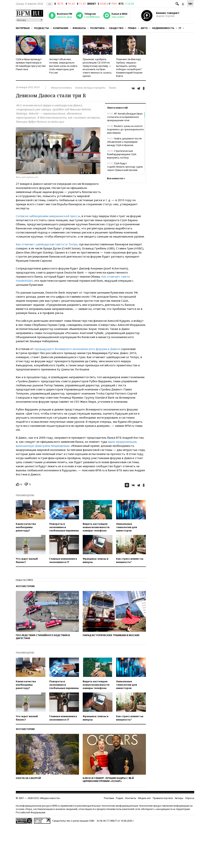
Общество (116, 28)
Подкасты (41, 28)
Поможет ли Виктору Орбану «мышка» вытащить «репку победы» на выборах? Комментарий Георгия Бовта (129, 68)
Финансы (79, 28)
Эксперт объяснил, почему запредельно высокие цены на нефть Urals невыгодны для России (63, 66)
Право (132, 28)
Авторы (179, 798)
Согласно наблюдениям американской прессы (48, 216)
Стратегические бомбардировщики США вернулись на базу (122, 154)
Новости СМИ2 (24, 580)
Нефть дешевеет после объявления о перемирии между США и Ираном (124, 142)
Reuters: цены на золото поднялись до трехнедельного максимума (125, 129)
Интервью (23, 28)
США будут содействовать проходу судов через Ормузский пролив (125, 167)
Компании (61, 28)
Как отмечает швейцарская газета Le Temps (47, 244)
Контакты (131, 798)
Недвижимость (163, 28)
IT (180, 28)
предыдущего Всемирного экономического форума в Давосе (77, 349)
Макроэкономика (61, 88)
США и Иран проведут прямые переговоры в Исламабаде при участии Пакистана (31, 64)
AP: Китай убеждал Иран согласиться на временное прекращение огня (125, 117)
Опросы (190, 798)
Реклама (109, 798)
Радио (120, 798)
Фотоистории (25, 586)
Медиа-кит (144, 798)
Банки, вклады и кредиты (90, 88)
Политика (97, 28)
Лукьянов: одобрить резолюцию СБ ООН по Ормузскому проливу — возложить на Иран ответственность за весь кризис (97, 68)
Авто (144, 28)
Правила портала (163, 798)
